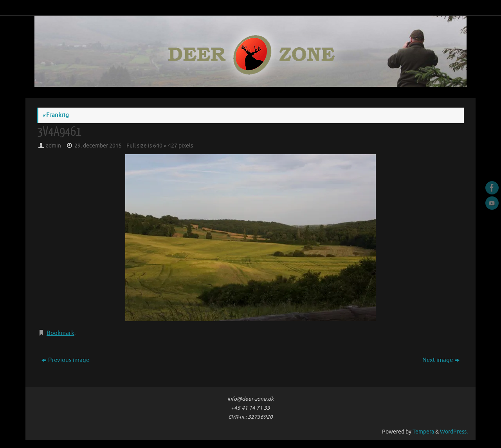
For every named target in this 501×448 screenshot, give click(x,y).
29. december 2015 (98, 146)
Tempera (423, 432)
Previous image (65, 360)
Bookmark (60, 333)
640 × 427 (165, 146)
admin (53, 146)
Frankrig (56, 115)
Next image (441, 360)
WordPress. (454, 432)
